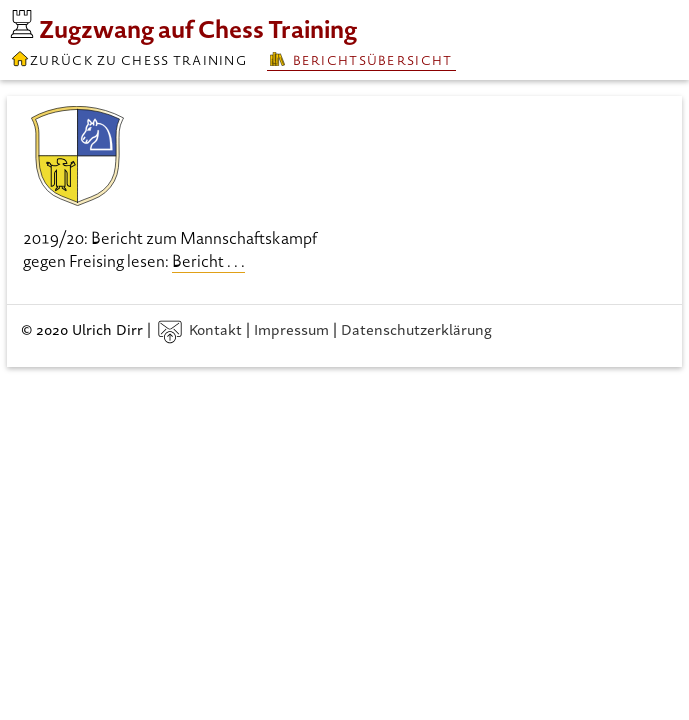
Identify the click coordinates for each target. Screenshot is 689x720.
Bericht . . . (208, 260)
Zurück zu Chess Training (128, 59)
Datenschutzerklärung (416, 328)
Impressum (291, 328)
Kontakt (200, 328)
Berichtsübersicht (361, 60)
